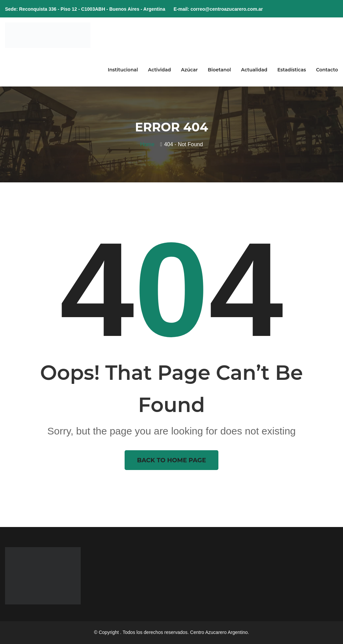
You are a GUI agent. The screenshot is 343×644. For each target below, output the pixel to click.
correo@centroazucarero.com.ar (227, 9)
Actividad (160, 70)
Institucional (123, 70)
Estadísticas (292, 70)
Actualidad (254, 70)
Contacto (327, 70)
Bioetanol (219, 70)
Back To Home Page (171, 460)
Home (149, 144)
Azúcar (189, 70)
